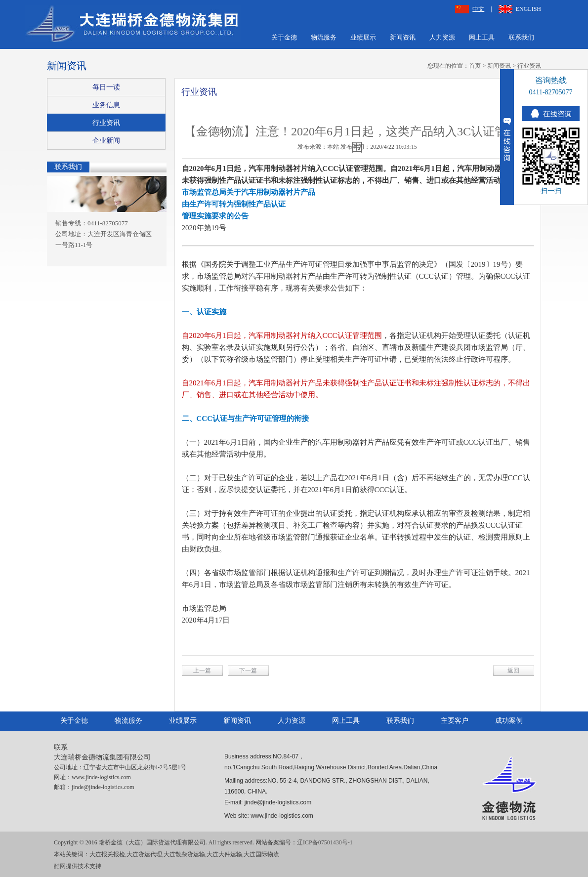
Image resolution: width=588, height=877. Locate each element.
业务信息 (106, 105)
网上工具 (482, 37)
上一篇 (202, 670)
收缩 (507, 137)
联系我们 (521, 37)
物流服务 (324, 37)
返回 (513, 670)
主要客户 (455, 721)
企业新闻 (106, 141)
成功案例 (509, 721)
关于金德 (284, 37)
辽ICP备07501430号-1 (325, 842)
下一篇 (248, 670)
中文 (470, 9)
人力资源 (442, 37)
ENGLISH (520, 9)
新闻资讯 (403, 37)
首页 (475, 66)
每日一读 (106, 87)
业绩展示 (363, 37)
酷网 (60, 866)
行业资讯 (529, 66)
